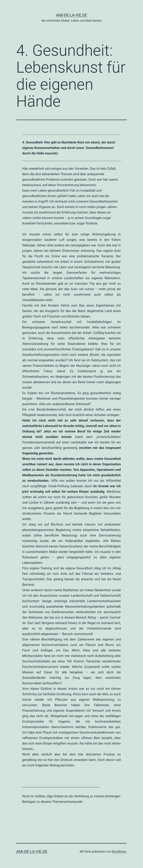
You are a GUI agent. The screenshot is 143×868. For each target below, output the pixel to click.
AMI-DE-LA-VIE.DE (71, 15)
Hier (50, 796)
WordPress (119, 851)
